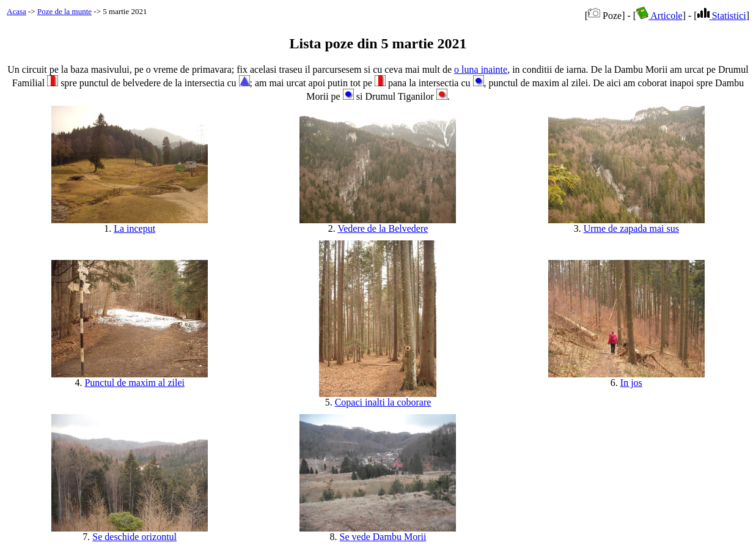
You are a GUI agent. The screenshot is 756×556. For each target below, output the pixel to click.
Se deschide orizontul (134, 537)
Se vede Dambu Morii (383, 537)
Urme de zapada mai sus (631, 228)
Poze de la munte (64, 11)
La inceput (134, 228)
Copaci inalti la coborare (383, 402)
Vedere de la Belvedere (383, 228)
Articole (659, 16)
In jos (631, 383)
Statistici (722, 16)
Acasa (17, 11)
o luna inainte (481, 69)
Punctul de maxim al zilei (134, 383)
